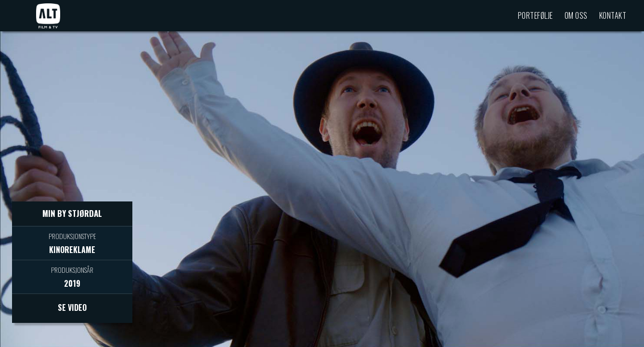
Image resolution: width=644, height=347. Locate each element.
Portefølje (535, 15)
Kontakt (613, 15)
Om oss (576, 15)
